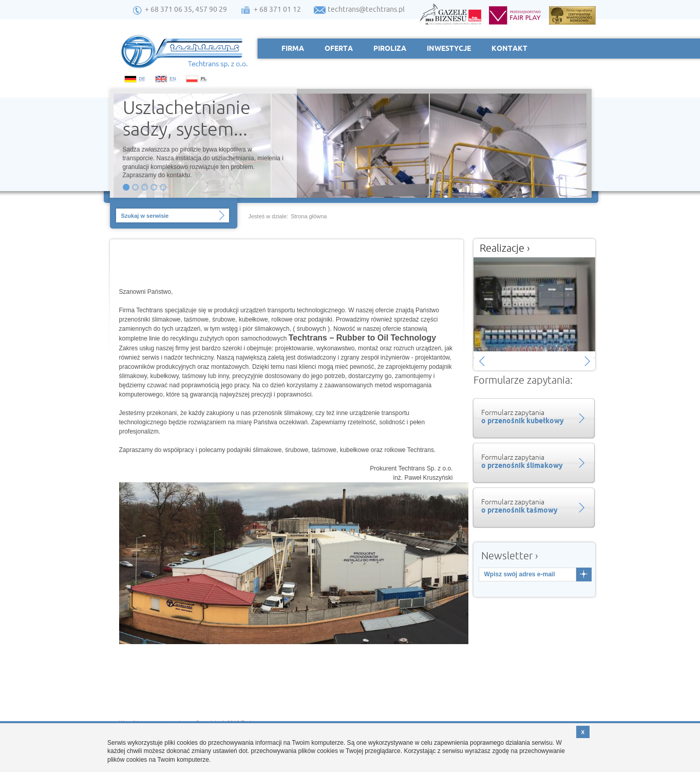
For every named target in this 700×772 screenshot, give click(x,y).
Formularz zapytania (533, 417)
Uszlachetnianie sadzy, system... (187, 117)
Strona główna (309, 216)
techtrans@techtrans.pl (366, 9)
